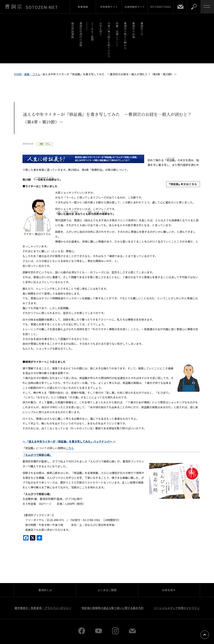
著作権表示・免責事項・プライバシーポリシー (43, 608)
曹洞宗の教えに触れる (125, 36)
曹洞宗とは (142, 29)
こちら (70, 448)
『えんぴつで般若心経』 (37, 455)
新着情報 (83, 7)
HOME (18, 74)
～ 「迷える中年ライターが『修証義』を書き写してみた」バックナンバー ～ (69, 441)
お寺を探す (101, 29)
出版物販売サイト (135, 7)
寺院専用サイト (109, 7)
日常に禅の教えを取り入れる (109, 40)
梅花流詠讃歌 (72, 30)
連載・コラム (32, 74)
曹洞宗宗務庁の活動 (81, 34)
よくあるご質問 (92, 31)
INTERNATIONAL (161, 7)
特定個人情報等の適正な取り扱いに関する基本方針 (113, 608)
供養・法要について (117, 34)
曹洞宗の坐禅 (134, 30)
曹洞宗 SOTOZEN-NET (31, 7)
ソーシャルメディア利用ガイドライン (177, 608)
